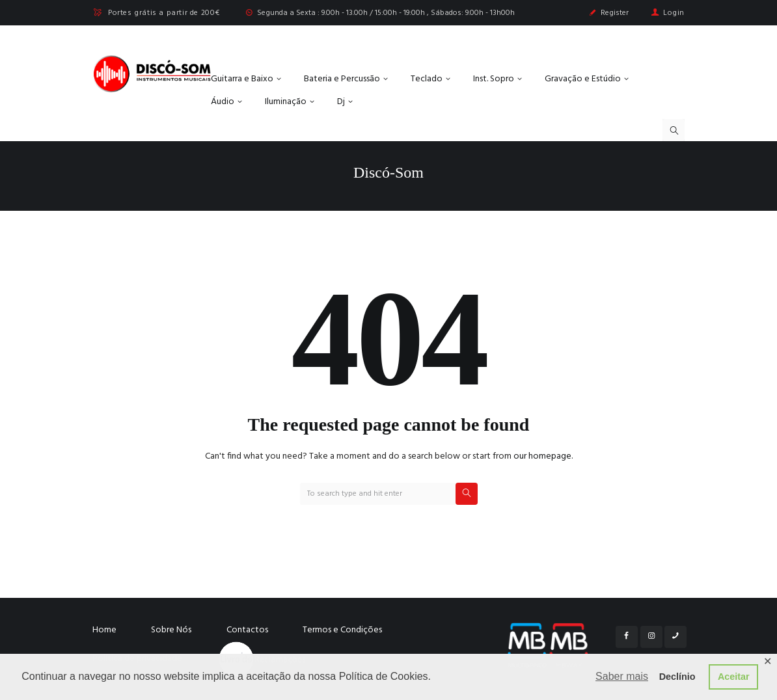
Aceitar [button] (734, 677)
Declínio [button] (677, 677)
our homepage (542, 456)
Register (615, 13)
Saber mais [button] (622, 676)
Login (674, 13)
